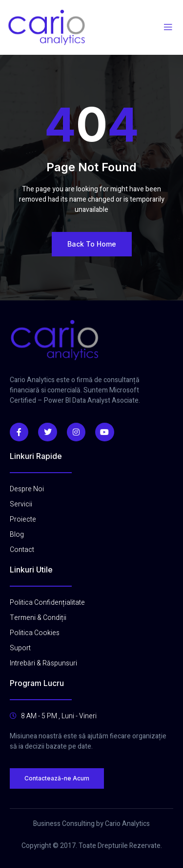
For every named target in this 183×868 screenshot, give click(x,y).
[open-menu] (168, 27)
